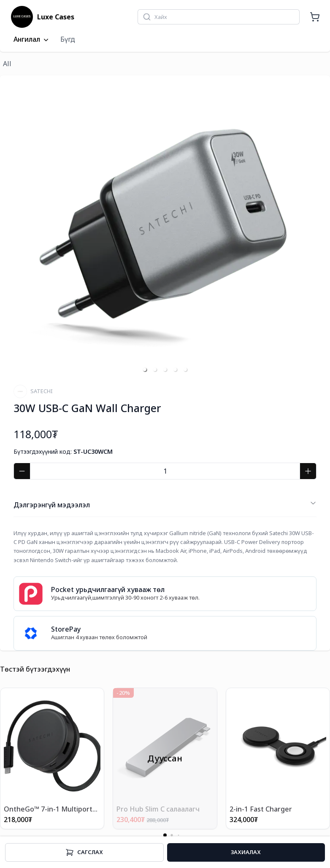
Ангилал (32, 40)
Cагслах (84, 852)
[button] (145, 370)
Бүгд (68, 39)
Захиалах (246, 852)
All (7, 64)
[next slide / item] (311, 227)
